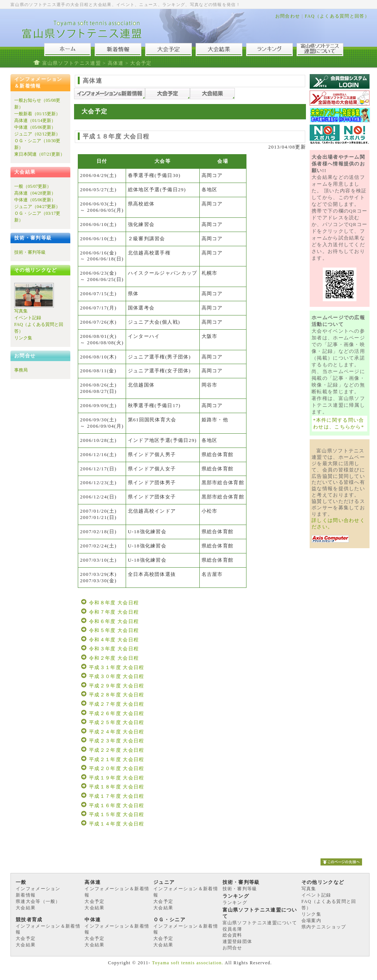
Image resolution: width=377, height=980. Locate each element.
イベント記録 (28, 318)
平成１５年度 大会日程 (117, 814)
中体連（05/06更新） (35, 127)
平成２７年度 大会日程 (117, 704)
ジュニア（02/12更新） (37, 134)
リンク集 (23, 338)
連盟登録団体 (237, 941)
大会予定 (94, 901)
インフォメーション (38, 889)
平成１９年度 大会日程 (117, 778)
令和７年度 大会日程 (114, 612)
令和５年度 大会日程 (114, 630)
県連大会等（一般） (38, 901)
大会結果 (26, 908)
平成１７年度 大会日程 (117, 796)
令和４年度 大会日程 (114, 640)
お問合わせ (288, 16)
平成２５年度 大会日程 (117, 722)
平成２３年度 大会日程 (117, 741)
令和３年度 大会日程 (114, 649)
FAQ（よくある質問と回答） (337, 16)
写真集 (21, 311)
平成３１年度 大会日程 (117, 667)
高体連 (116, 63)
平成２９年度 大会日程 (117, 686)
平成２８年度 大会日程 (117, 695)
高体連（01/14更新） (35, 120)
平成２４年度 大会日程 (117, 732)
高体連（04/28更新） (35, 193)
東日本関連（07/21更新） (39, 154)
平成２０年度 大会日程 (117, 768)
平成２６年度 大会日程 (117, 713)
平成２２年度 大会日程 (117, 750)
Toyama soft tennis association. (188, 963)
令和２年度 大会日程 (114, 658)
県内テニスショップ (324, 927)
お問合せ (232, 948)
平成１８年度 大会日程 (117, 787)
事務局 (21, 370)
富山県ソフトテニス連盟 (72, 63)
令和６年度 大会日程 (114, 621)
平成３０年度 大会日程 (117, 676)
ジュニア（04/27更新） (37, 207)
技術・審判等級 (30, 252)
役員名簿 (232, 929)
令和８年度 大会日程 (114, 603)
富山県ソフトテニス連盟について (260, 923)
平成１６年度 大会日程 (117, 805)
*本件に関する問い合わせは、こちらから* (339, 423)
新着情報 (26, 895)
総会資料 (232, 935)
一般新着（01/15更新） (37, 114)
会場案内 (311, 921)
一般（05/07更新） (33, 186)
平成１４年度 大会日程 (117, 824)
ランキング (235, 903)
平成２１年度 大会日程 (117, 759)
